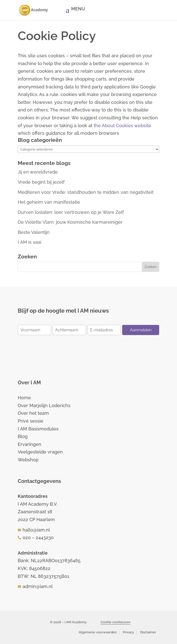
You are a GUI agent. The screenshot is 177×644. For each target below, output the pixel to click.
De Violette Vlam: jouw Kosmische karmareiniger (70, 222)
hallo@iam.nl (36, 530)
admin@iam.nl (38, 586)
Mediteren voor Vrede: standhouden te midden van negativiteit (86, 192)
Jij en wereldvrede (38, 172)
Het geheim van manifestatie (49, 202)
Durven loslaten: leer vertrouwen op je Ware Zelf (71, 212)
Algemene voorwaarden (98, 632)
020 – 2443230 (38, 537)
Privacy (128, 632)
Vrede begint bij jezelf (41, 182)
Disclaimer (148, 632)
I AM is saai (29, 242)
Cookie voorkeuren (115, 622)
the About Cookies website (122, 126)
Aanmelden (141, 330)
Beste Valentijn (34, 232)
